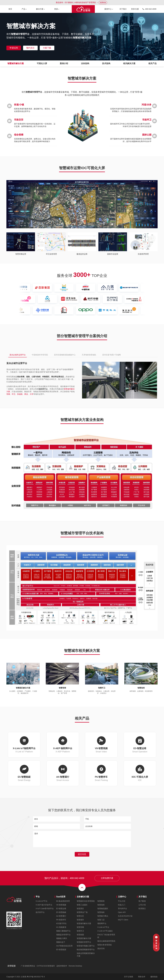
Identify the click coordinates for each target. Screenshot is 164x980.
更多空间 (101, 949)
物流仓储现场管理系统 (106, 941)
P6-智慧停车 (61, 920)
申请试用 (14, 48)
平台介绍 (122, 901)
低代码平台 (40, 912)
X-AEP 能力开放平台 (44, 905)
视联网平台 (102, 923)
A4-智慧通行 (61, 916)
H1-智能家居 (61, 927)
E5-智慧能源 (61, 950)
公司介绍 (142, 905)
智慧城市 (80, 920)
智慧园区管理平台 (84, 942)
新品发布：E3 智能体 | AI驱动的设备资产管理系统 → (81, 3)
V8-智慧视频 (61, 905)
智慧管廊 (80, 927)
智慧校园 (80, 935)
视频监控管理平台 (63, 935)
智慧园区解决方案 (84, 938)
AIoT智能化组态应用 (64, 946)
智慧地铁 (101, 912)
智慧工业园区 (82, 905)
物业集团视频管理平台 (86, 950)
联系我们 (142, 909)
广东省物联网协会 (28, 966)
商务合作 (142, 977)
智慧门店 (101, 920)
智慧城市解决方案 (84, 923)
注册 (137, 9)
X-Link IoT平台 (42, 901)
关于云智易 (129, 977)
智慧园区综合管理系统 (86, 901)
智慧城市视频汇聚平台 (86, 946)
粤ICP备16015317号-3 (36, 977)
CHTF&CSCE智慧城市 (46, 966)
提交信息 (82, 854)
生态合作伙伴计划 (125, 916)
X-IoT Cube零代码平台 (45, 909)
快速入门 (122, 905)
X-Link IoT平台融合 (105, 931)
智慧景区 (80, 909)
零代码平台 (122, 909)
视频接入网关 (62, 938)
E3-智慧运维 (61, 909)
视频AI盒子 (61, 942)
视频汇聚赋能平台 (63, 931)
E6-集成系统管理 (63, 901)
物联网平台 (43, 389)
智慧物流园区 (103, 909)
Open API (122, 912)
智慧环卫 (80, 931)
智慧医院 (101, 901)
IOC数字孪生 (61, 923)
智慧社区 (80, 916)
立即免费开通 (107, 878)
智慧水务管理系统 (105, 945)
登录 (133, 9)
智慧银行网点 (103, 916)
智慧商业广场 (82, 912)
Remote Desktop (75, 966)
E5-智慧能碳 (61, 912)
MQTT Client (123, 920)
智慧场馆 (101, 905)
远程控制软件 (62, 966)
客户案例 (142, 901)
